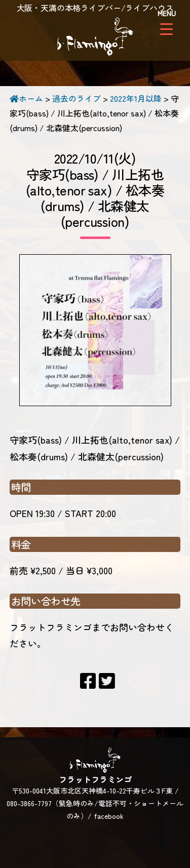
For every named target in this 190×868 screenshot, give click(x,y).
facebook (109, 816)
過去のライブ (77, 98)
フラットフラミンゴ (95, 38)
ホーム (26, 98)
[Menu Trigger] (166, 22)
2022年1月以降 (136, 98)
